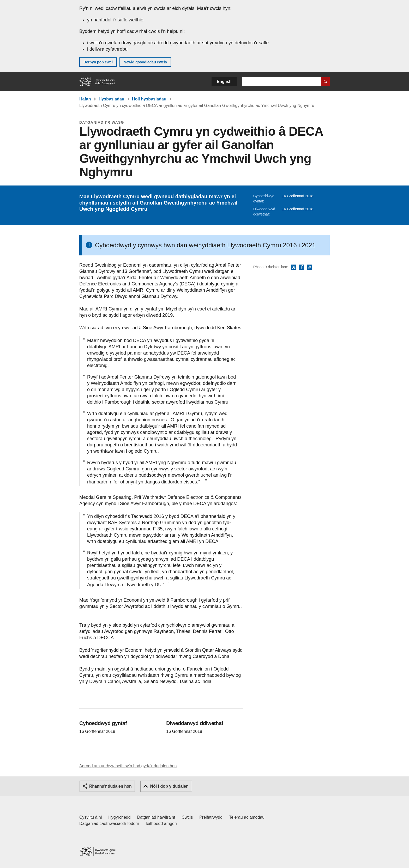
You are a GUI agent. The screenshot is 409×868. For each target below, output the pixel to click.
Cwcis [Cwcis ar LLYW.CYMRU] (187, 817)
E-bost (309, 267)
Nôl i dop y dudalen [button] (169, 786)
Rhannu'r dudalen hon (110, 786)
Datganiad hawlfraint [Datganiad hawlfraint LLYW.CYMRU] (156, 817)
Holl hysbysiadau (149, 99)
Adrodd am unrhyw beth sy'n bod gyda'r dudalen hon (128, 766)
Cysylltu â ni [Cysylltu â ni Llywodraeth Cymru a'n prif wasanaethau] (91, 817)
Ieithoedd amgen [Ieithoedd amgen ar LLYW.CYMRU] (161, 824)
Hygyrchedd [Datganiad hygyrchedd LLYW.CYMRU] (119, 817)
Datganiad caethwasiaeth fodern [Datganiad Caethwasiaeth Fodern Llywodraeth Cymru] (109, 824)
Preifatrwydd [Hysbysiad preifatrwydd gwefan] (211, 817)
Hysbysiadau (112, 99)
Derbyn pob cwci (98, 62)
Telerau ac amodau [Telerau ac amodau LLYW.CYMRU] (247, 817)
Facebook (302, 267)
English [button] (224, 82)
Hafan (85, 99)
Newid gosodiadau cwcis (145, 62)
